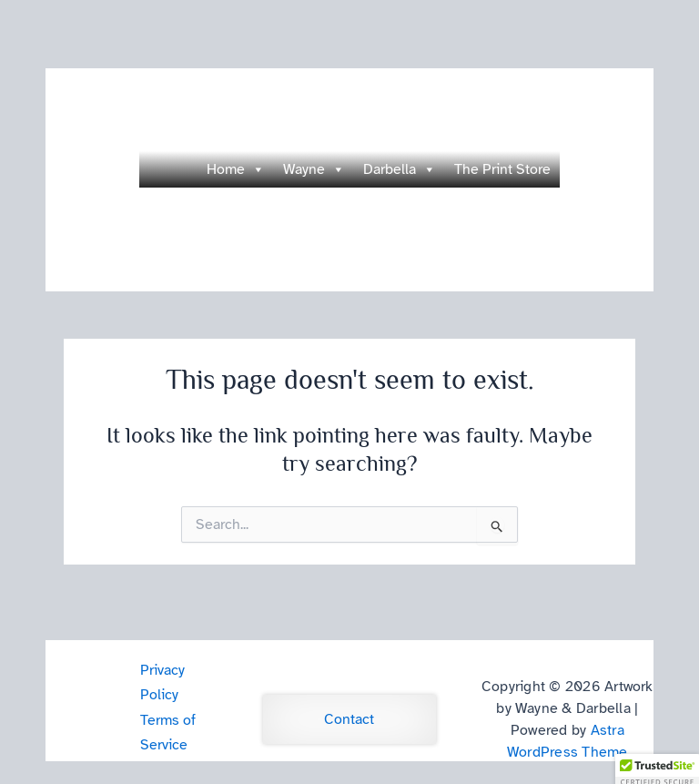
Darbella (400, 169)
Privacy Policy (162, 682)
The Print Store (502, 169)
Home (236, 169)
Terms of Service (168, 733)
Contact (349, 719)
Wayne (314, 169)
